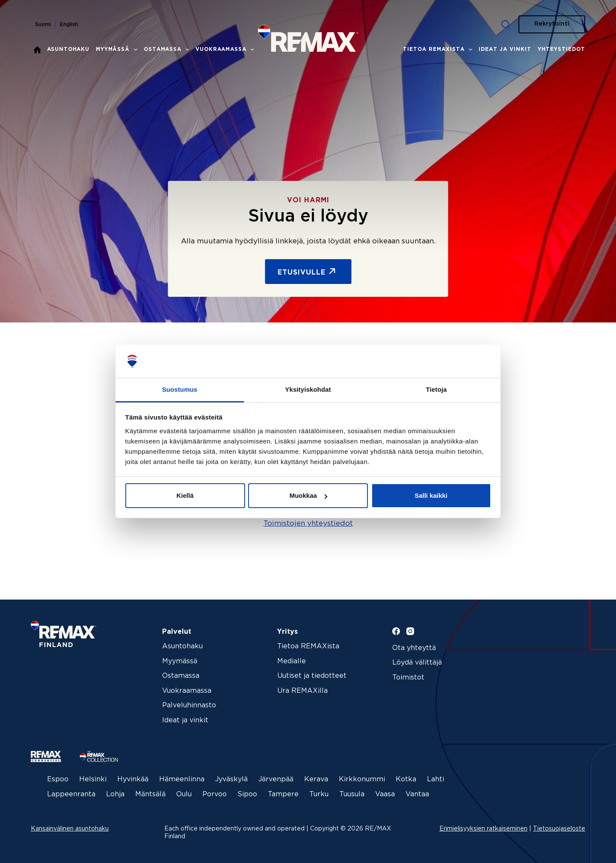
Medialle (292, 661)
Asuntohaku (68, 49)
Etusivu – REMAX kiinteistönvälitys (37, 50)
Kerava (316, 779)
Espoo (58, 779)
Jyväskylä (231, 779)
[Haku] (506, 24)
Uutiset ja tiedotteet (312, 676)
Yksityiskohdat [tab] (308, 389)
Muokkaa (308, 495)
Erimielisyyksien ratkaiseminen (483, 829)
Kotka (406, 779)
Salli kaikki (431, 495)
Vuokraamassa (226, 50)
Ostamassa (168, 50)
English (69, 25)
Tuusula (352, 794)
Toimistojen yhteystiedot (308, 524)
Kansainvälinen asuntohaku (70, 829)
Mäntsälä (150, 794)
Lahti (435, 779)
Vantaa (417, 794)
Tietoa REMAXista (439, 50)
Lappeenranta (71, 794)
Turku (319, 794)
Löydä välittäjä (417, 663)
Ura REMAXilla (302, 691)
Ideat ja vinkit (505, 49)
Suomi (43, 25)
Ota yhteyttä (414, 648)
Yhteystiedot (561, 49)
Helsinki (93, 779)
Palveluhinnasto (189, 705)
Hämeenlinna (182, 779)
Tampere (283, 794)
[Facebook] (396, 631)
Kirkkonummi (362, 779)
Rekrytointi (552, 24)
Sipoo (247, 794)
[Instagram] (410, 631)
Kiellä (185, 495)
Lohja (115, 794)
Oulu (184, 794)
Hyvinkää (133, 779)
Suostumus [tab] (180, 389)
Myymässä (118, 50)
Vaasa (385, 794)
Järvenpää (276, 779)
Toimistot (408, 678)
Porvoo (215, 794)
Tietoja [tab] (437, 389)
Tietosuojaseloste (559, 829)
